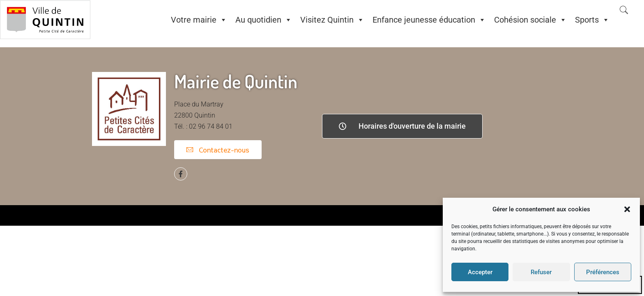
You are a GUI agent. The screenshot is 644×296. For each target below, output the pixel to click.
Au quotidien (264, 20)
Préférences (603, 272)
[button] (627, 209)
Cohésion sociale (530, 20)
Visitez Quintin (332, 20)
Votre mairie (199, 20)
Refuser (541, 272)
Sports (592, 20)
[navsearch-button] (624, 11)
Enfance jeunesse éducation (429, 20)
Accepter (480, 272)
